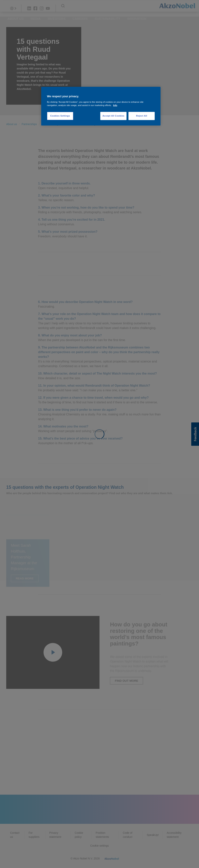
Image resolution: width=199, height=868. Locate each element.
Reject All (142, 116)
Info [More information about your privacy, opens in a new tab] (115, 105)
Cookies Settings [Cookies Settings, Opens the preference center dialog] (60, 116)
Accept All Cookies (113, 116)
